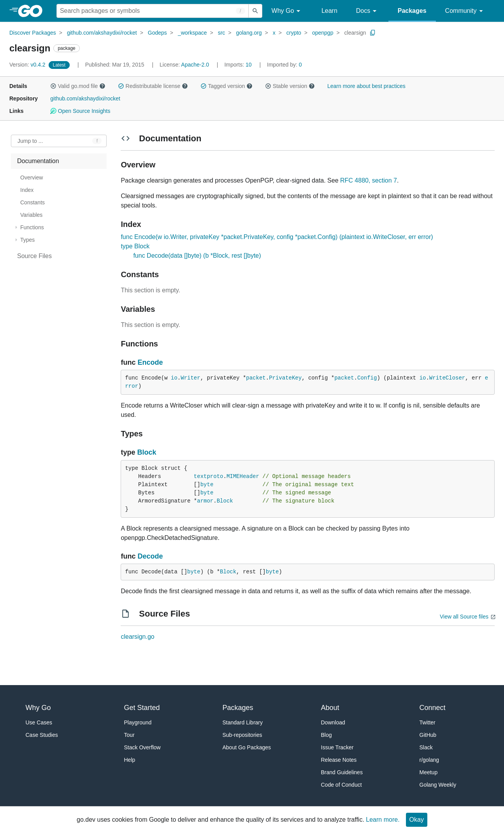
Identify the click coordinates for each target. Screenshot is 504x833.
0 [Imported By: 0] (284, 65)
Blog (327, 735)
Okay (417, 820)
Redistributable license (153, 86)
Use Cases (39, 722)
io (174, 378)
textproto (209, 476)
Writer (190, 378)
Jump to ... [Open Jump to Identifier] (30, 141)
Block (147, 452)
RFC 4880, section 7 (369, 180)
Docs (368, 11)
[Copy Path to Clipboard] (373, 33)
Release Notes (339, 760)
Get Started (142, 708)
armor (205, 501)
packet (256, 378)
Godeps (157, 33)
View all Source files (464, 617)
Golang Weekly (438, 785)
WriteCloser (447, 378)
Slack (426, 747)
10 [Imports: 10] (239, 65)
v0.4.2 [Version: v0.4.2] (28, 65)
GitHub (428, 735)
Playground (138, 722)
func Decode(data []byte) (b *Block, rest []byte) (197, 256)
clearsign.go (137, 637)
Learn (329, 11)
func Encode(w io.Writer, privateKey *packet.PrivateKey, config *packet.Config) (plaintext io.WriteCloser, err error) (277, 237)
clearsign (355, 33)
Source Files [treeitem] (34, 256)
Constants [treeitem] (32, 202)
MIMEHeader (243, 476)
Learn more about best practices (366, 86)
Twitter (428, 722)
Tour (129, 735)
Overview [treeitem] (32, 177)
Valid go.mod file (78, 86)
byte (207, 485)
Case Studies (42, 735)
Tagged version (227, 86)
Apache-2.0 (195, 65)
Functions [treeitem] (32, 227)
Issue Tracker (337, 747)
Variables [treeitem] (31, 215)
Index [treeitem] (27, 190)
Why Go (287, 11)
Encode (150, 362)
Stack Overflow (142, 747)
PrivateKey (285, 378)
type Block (135, 246)
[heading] (33, 11)
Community (465, 11)
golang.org (249, 33)
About (330, 708)
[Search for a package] (153, 11)
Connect (433, 708)
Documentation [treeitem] (38, 161)
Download (333, 722)
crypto (294, 33)
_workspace (192, 33)
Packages (412, 11)
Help (130, 760)
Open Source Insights (80, 111)
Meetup (429, 772)
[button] (53, 86)
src (222, 33)
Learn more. (383, 820)
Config (367, 378)
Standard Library (243, 722)
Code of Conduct (342, 785)
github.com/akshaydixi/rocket (102, 33)
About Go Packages (247, 747)
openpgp (323, 33)
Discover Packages (33, 33)
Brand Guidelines (342, 772)
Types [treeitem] (27, 240)
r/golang (429, 760)
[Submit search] (255, 11)
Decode (150, 556)
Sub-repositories (242, 735)
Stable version (290, 86)
